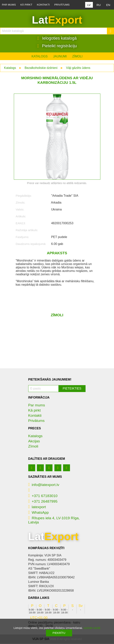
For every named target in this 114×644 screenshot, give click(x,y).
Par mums (9, 5)
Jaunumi (60, 57)
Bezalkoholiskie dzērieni (41, 68)
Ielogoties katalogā (57, 38)
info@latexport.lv (44, 485)
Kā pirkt (26, 5)
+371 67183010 (43, 496)
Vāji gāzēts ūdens (78, 68)
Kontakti (43, 5)
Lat (57, 20)
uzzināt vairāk (92, 628)
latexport (37, 507)
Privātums (62, 5)
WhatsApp (39, 513)
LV (89, 5)
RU (99, 5)
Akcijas (34, 441)
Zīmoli (77, 57)
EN (108, 5)
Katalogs (40, 57)
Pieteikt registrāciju (57, 46)
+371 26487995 (43, 502)
